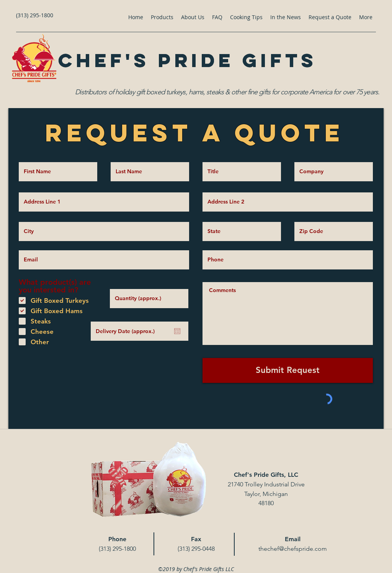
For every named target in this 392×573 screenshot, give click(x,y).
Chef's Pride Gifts (187, 60)
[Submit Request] (288, 370)
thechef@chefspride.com (293, 549)
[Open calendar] (177, 331)
